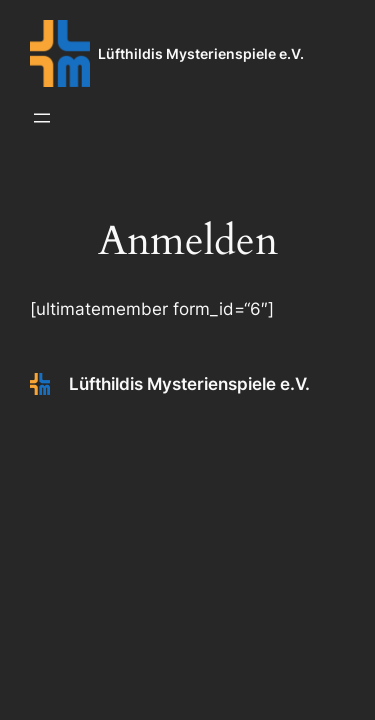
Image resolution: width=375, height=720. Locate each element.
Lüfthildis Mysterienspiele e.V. (201, 53)
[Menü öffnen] (42, 118)
